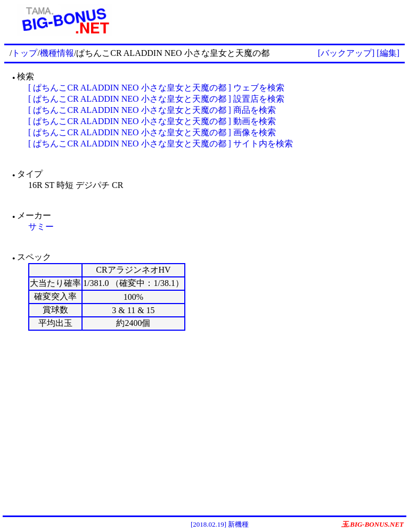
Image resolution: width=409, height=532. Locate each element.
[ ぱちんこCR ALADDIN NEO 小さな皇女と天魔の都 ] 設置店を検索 (156, 99)
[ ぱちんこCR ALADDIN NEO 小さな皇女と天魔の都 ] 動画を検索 (152, 121)
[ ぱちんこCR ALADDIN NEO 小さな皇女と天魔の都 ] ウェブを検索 (156, 88)
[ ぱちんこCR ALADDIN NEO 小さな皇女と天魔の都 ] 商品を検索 (152, 110)
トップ (24, 53)
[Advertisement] (265, 20)
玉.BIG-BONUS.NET (373, 524)
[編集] (388, 53)
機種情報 (57, 53)
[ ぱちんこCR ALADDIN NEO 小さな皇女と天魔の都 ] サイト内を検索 (161, 144)
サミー (41, 227)
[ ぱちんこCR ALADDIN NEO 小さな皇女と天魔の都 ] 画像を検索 (152, 132)
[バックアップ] (346, 53)
